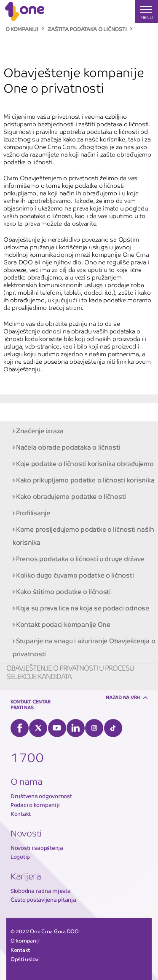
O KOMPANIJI (22, 29)
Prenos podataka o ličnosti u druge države (80, 559)
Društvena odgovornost (41, 796)
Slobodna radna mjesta (41, 891)
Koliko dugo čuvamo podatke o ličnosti (75, 575)
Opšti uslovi (25, 959)
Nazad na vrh (123, 698)
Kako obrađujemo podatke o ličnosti (71, 497)
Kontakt (21, 814)
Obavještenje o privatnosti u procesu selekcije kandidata (70, 672)
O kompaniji (25, 941)
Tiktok (113, 728)
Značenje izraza (40, 431)
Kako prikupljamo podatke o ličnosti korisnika (85, 480)
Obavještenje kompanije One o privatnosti (63, 412)
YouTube (57, 728)
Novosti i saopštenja (37, 848)
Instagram (94, 728)
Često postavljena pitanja (43, 900)
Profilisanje (33, 513)
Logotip (20, 857)
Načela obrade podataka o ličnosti (68, 447)
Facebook (20, 728)
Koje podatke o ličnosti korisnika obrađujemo (85, 464)
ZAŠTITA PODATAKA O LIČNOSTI (87, 29)
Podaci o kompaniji (35, 805)
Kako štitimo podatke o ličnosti (63, 592)
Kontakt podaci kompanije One (63, 624)
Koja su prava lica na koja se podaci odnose (83, 608)
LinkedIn (76, 728)
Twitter (38, 728)
